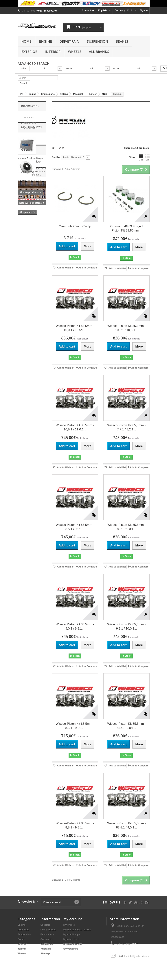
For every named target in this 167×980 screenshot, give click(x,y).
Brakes (122, 41)
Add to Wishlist (65, 268)
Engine (46, 41)
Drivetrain (69, 41)
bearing (32, 366)
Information (30, 106)
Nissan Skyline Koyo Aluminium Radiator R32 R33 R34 (30, 175)
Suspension (98, 41)
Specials (27, 219)
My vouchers (71, 949)
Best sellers (47, 934)
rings (35, 350)
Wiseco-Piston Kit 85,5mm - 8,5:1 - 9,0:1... (75, 726)
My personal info (73, 944)
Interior (53, 52)
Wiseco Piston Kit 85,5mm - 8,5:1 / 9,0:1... (75, 527)
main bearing (27, 372)
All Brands (99, 52)
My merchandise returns (77, 930)
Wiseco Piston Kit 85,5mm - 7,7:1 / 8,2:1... (126, 427)
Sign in (144, 10)
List (147, 158)
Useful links (30, 121)
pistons (24, 355)
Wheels (75, 52)
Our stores (30, 127)
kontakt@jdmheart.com (136, 956)
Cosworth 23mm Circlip (75, 226)
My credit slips (72, 934)
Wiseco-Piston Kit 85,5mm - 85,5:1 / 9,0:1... (126, 825)
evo (21, 366)
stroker (23, 350)
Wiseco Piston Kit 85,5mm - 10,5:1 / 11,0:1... (75, 427)
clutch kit (25, 361)
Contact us (88, 10)
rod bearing (26, 377)
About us (29, 116)
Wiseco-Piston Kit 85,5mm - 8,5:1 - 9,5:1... (75, 825)
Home (26, 41)
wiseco (36, 355)
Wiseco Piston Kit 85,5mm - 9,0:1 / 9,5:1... (75, 626)
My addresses (71, 939)
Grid (141, 158)
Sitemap (45, 953)
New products (31, 141)
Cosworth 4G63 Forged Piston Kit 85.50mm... (127, 228)
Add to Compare (88, 268)
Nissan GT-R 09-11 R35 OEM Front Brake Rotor (31, 253)
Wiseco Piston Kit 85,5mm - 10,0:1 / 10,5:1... (75, 328)
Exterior (29, 52)
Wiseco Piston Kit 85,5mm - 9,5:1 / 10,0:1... (126, 626)
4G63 (37, 361)
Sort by (56, 157)
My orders (69, 925)
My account (73, 919)
